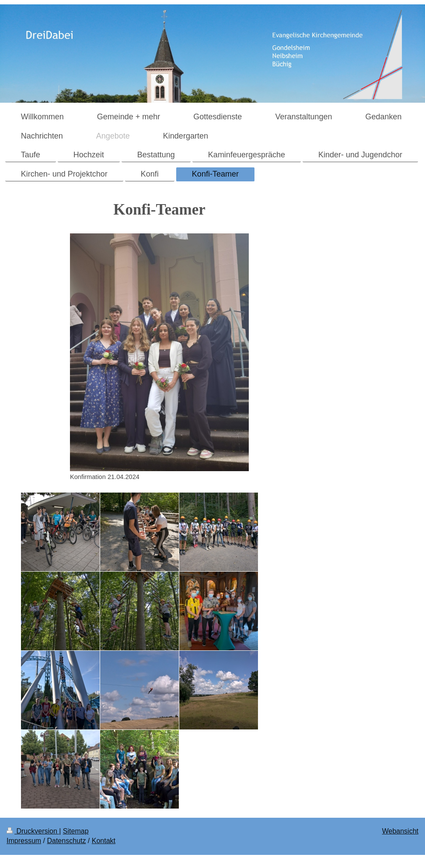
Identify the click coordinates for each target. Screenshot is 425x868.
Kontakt (104, 841)
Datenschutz (66, 841)
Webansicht (400, 831)
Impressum (24, 841)
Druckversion (33, 831)
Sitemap (76, 831)
